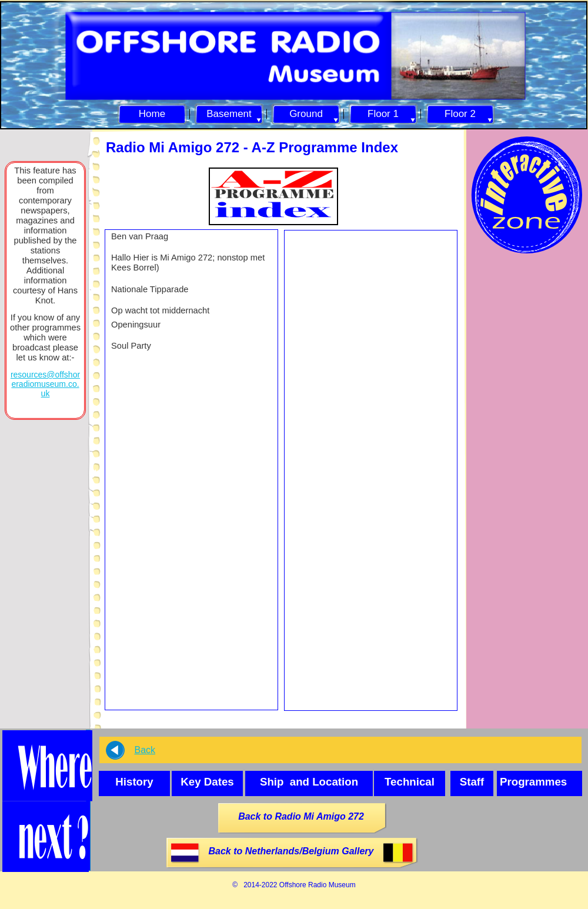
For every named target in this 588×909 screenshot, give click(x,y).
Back (145, 750)
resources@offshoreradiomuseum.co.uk (45, 384)
